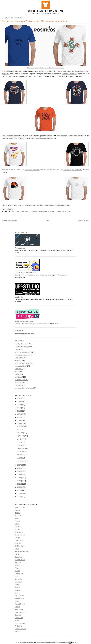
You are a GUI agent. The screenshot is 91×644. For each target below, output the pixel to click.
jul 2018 (20, 442)
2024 (19, 405)
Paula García (19, 598)
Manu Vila (18, 579)
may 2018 (20, 448)
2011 (19, 484)
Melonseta (19, 582)
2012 (19, 481)
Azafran (18, 521)
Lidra (17, 576)
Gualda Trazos (20, 560)
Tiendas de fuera (21, 347)
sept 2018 (20, 436)
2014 (19, 475)
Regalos (18, 360)
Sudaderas (19, 358)
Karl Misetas (19, 574)
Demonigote (19, 540)
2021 (19, 414)
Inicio (47, 221)
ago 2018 (20, 439)
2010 (19, 487)
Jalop (17, 568)
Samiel (17, 607)
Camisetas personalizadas (59, 212)
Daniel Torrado (20, 535)
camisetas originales (40, 138)
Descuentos (19, 349)
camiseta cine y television (24, 388)
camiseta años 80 (21, 380)
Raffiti (17, 601)
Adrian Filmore (20, 507)
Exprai (17, 549)
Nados (17, 585)
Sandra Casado (20, 612)
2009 (19, 490)
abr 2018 (20, 452)
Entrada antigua (83, 221)
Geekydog (18, 557)
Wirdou (17, 632)
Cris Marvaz (19, 532)
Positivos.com (61, 71)
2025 (19, 402)
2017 (19, 465)
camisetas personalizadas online (57, 205)
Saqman (18, 615)
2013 (19, 478)
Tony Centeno (20, 623)
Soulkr (17, 621)
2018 (19, 424)
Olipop (17, 593)
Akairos (17, 510)
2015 (19, 471)
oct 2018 (20, 433)
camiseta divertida (32, 170)
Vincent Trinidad (20, 629)
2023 (19, 408)
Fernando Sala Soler (22, 551)
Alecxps (18, 513)
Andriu (17, 518)
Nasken (18, 590)
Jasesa (17, 571)
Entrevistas (19, 385)
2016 (19, 468)
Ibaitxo (17, 565)
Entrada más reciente (10, 221)
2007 (19, 497)
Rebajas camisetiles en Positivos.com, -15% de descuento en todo (46, 68)
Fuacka (17, 554)
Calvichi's (18, 527)
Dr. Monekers (20, 546)
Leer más (74, 643)
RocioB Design (20, 604)
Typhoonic (18, 626)
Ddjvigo (17, 538)
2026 (19, 398)
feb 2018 (20, 458)
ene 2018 (20, 461)
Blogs (17, 372)
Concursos (19, 369)
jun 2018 (20, 445)
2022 (19, 411)
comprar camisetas (29, 205)
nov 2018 (20, 430)
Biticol (17, 524)
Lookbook (19, 377)
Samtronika (19, 610)
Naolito (17, 587)
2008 (19, 493)
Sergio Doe (19, 618)
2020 (19, 417)
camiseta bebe (20, 383)
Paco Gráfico (19, 596)
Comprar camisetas (9, 136)
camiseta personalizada (73, 170)
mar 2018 (20, 455)
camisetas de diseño (22, 363)
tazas (17, 374)
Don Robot (19, 543)
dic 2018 (20, 426)
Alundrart (18, 516)
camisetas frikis (20, 366)
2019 (19, 420)
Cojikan (17, 529)
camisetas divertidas (69, 74)
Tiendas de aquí (21, 344)
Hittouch (18, 563)
